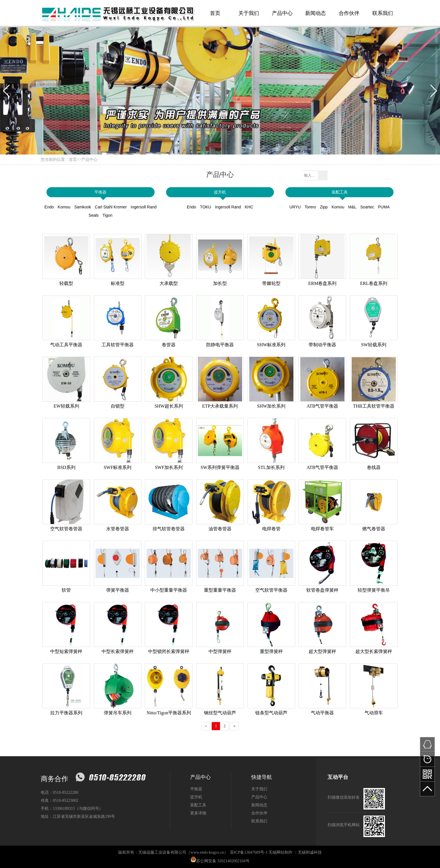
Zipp (324, 207)
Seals (94, 215)
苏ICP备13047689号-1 (249, 852)
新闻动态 (316, 13)
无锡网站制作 (281, 852)
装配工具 (340, 192)
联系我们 (383, 13)
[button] (7, 91)
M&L (352, 207)
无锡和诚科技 (310, 852)
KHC (249, 207)
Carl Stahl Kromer (111, 207)
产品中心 (282, 13)
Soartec (367, 207)
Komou (64, 207)
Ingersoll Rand (144, 207)
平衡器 (100, 192)
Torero (310, 207)
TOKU (206, 207)
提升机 (220, 192)
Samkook (83, 207)
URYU (295, 207)
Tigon (107, 215)
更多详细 (198, 813)
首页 (215, 13)
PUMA (384, 207)
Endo (49, 207)
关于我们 (249, 13)
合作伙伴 (349, 13)
